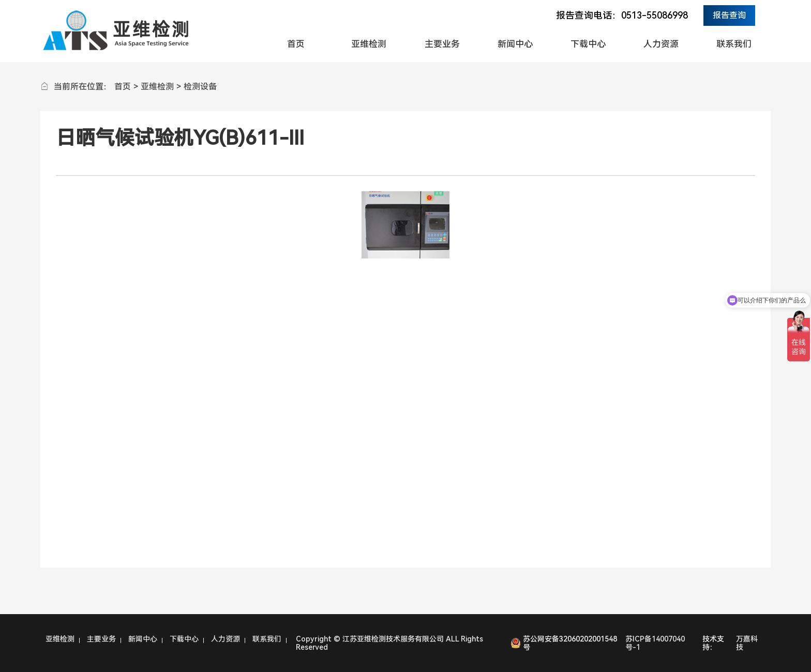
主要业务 (442, 44)
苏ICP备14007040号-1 (655, 643)
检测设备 (200, 87)
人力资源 (661, 44)
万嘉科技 (747, 643)
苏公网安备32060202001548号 (570, 643)
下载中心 (588, 44)
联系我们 (734, 44)
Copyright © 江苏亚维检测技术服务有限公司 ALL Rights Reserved (389, 643)
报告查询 (729, 15)
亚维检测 (369, 44)
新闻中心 (515, 44)
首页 (296, 44)
